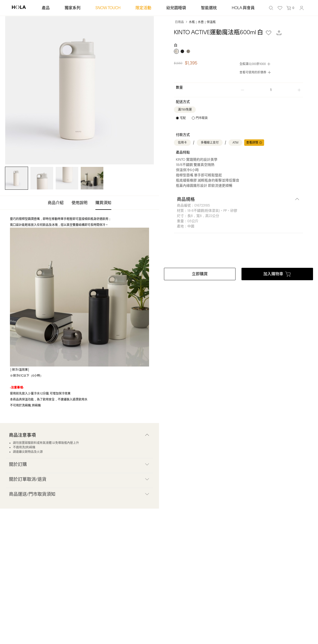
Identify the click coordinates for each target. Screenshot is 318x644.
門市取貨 (202, 118)
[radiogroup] (238, 51)
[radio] (176, 51)
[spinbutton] (271, 90)
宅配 (183, 118)
